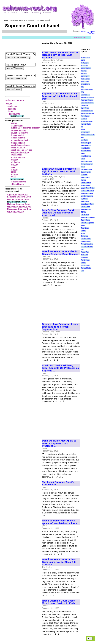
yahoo (92, 31)
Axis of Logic (85, 84)
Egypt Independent (87, 114)
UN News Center (87, 247)
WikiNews (84, 257)
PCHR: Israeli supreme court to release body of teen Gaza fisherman (60, 55)
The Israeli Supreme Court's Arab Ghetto (58, 483)
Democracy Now (87, 111)
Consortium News (87, 103)
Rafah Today (85, 220)
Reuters (83, 231)
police (14, 172)
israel (11, 111)
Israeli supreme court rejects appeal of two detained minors (59, 522)
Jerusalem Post (86, 162)
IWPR (83, 130)
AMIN (83, 60)
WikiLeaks (84, 255)
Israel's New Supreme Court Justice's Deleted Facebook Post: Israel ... (58, 213)
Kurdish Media (86, 172)
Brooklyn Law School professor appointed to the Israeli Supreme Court (60, 327)
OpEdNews (85, 215)
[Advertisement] (61, 148)
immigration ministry (20, 140)
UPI (82, 249)
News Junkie (85, 207)
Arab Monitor (85, 79)
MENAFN (84, 175)
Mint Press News (87, 193)
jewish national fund (20, 152)
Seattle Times (86, 239)
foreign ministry (18, 138)
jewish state (16, 155)
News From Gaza (87, 204)
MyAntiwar (84, 199)
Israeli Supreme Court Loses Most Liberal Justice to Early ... (60, 602)
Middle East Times (87, 191)
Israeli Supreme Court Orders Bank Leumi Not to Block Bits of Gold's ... (59, 562)
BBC (82, 87)
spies (13, 177)
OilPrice (83, 212)
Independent (85, 132)
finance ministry (18, 135)
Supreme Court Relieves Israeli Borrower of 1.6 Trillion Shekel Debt (60, 96)
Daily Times (85, 108)
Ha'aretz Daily (86, 124)
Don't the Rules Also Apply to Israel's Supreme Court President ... (59, 443)
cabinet (14, 123)
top (90, 638)
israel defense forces (20, 145)
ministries (15, 162)
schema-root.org (15, 100)
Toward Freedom (87, 244)
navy (13, 167)
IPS (82, 127)
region (9, 104)
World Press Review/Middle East (86, 268)
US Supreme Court (16, 212)
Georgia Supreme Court (18, 199)
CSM (82, 92)
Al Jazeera (85, 63)
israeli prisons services (22, 150)
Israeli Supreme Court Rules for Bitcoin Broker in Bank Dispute (60, 253)
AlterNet (84, 71)
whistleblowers (18, 184)
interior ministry (18, 143)
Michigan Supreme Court (19, 204)
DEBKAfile (84, 106)
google (84, 31)
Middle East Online (88, 188)
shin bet (15, 174)
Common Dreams (87, 100)
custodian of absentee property (25, 128)
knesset (14, 160)
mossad (14, 165)
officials (14, 170)
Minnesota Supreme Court (19, 207)
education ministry (19, 133)
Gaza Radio (85, 116)
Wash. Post (85, 252)
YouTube (91, 33)
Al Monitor (84, 66)
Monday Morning (87, 196)
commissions (17, 126)
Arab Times (85, 82)
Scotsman (84, 236)
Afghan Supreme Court (18, 195)
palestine (12, 109)
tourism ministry (18, 182)
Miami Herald (86, 185)
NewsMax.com (86, 209)
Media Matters (86, 183)
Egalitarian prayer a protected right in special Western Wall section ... (59, 171)
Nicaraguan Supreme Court (20, 209)
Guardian (84, 119)
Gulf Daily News (87, 122)
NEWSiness (85, 201)
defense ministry (18, 130)
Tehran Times (86, 241)
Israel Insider (85, 148)
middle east (12, 106)
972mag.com (85, 58)
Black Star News (87, 90)
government (15, 114)
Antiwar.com (85, 76)
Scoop (83, 233)
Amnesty (84, 74)
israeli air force (18, 147)
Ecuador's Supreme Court (19, 197)
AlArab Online (86, 68)
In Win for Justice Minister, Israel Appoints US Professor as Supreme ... (60, 368)
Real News (85, 228)
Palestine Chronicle (88, 217)
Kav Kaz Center (86, 170)
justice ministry (18, 157)
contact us (80, 38)
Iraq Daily (84, 140)
